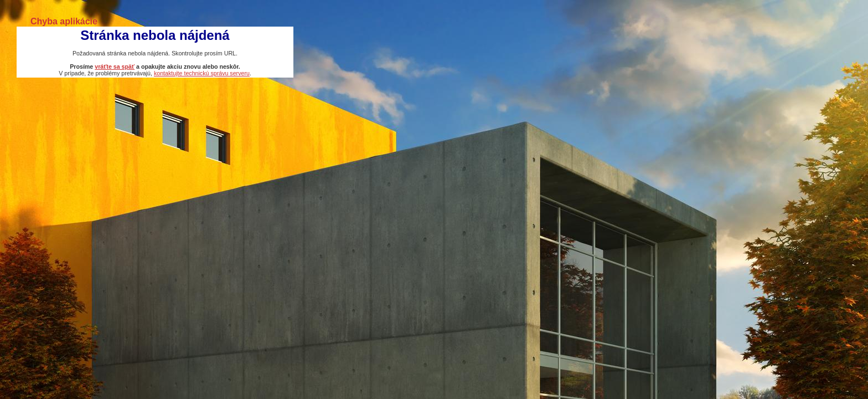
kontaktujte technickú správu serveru (202, 73)
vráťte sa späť (115, 66)
